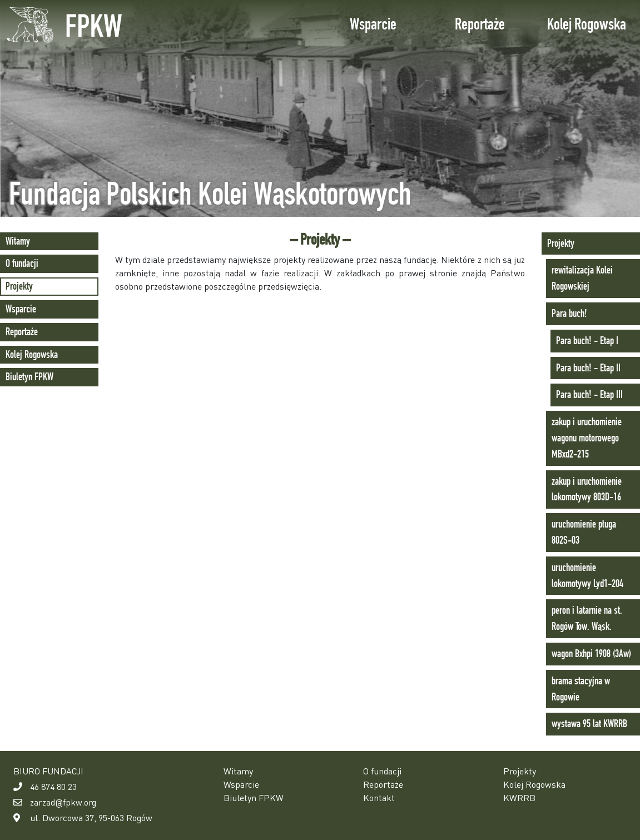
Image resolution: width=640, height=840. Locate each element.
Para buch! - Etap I (587, 341)
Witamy (18, 241)
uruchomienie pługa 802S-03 (584, 532)
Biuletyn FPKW (29, 377)
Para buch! (569, 313)
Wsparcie (373, 24)
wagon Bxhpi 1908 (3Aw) (591, 653)
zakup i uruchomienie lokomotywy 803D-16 (587, 489)
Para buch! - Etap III (589, 394)
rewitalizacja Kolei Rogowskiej (582, 278)
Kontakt (379, 797)
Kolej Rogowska (587, 24)
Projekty (19, 286)
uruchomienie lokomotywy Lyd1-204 (587, 575)
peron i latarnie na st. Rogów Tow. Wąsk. (587, 618)
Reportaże (480, 24)
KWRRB (519, 797)
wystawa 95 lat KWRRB (589, 724)
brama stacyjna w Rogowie (581, 689)
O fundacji (22, 263)
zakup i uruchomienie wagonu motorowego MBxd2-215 (587, 438)
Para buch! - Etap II (588, 368)
